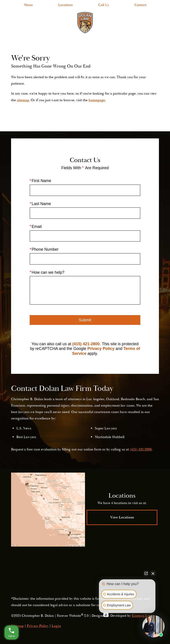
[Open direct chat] (146, 573)
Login (56, 626)
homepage (97, 100)
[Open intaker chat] (106, 615)
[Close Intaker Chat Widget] (153, 573)
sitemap (23, 100)
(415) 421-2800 (86, 344)
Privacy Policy (101, 349)
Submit (85, 320)
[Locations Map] (48, 510)
